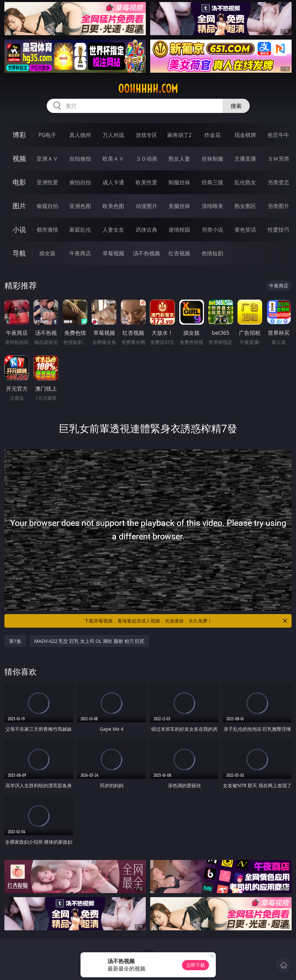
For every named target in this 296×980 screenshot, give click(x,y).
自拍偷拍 (80, 159)
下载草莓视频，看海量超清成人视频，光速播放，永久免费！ (186, 621)
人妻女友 (113, 230)
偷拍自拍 (80, 182)
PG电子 (47, 135)
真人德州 (80, 135)
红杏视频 (179, 253)
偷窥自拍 (47, 206)
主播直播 (245, 159)
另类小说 (212, 230)
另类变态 (278, 182)
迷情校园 (179, 230)
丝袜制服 (212, 159)
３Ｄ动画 (146, 159)
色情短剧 (212, 253)
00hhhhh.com (148, 89)
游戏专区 (146, 135)
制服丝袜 (179, 182)
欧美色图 (113, 206)
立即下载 (196, 965)
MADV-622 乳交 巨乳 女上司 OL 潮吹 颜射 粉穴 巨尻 (89, 641)
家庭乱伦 (80, 230)
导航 (19, 253)
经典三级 (212, 182)
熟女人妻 (179, 159)
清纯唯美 (212, 206)
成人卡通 (113, 182)
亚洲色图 (80, 206)
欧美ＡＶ (113, 159)
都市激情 (47, 230)
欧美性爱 (146, 182)
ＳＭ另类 (278, 159)
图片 (19, 206)
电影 (19, 182)
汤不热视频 (146, 253)
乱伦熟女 (245, 182)
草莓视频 (113, 253)
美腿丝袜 (179, 206)
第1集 (15, 641)
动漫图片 (146, 206)
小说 (19, 229)
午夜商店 (80, 253)
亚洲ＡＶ (47, 159)
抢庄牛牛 (278, 135)
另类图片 (278, 206)
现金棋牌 (245, 135)
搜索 (236, 106)
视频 (19, 158)
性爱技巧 (278, 230)
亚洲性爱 (47, 182)
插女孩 (47, 253)
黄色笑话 (245, 230)
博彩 (19, 135)
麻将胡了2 (179, 135)
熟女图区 (245, 206)
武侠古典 (146, 230)
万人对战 (113, 135)
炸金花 (212, 135)
